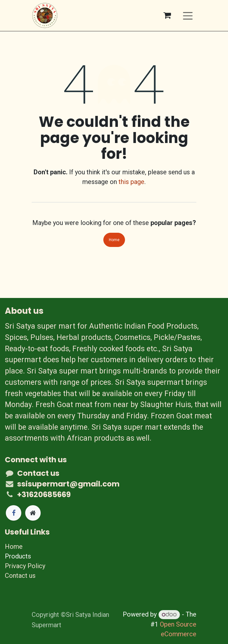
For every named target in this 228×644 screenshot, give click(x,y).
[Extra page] (33, 513)
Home (114, 240)
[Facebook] (14, 513)
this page (131, 182)
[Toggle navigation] (188, 15)
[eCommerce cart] (167, 15)
